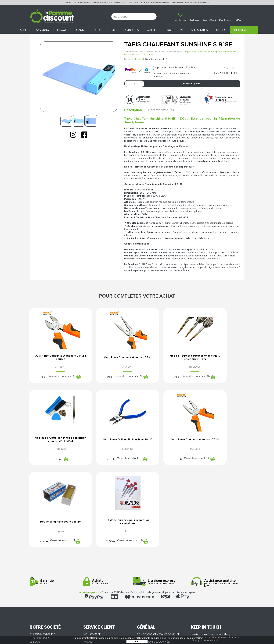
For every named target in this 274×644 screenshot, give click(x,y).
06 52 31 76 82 (146, 2)
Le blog (35, 565)
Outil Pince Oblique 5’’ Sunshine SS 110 (55, 444)
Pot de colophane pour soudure (165, 444)
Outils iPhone (176, 52)
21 (202, 464)
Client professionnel (98, 577)
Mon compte (92, 558)
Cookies (142, 569)
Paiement (90, 565)
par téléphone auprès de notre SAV (216, 507)
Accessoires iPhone (156, 52)
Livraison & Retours (97, 569)
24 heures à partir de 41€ (163, 505)
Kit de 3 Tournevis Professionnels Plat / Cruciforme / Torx (165, 359)
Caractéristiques (163, 110)
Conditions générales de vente (158, 558)
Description (133, 110)
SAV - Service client (96, 573)
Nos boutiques (40, 561)
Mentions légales (149, 561)
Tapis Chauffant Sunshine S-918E (178, 45)
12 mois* (55, 505)
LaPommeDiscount (134, 52)
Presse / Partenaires (151, 573)
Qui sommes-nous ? (42, 558)
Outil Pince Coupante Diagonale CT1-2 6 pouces (55, 358)
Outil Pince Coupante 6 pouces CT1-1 (110, 358)
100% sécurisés (109, 505)
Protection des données (154, 565)
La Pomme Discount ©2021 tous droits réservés (137, 626)
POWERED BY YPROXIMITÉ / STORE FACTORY (137, 631)
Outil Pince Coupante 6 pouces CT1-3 (110, 444)
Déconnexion (92, 561)
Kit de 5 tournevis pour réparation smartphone (220, 444)
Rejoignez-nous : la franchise (49, 569)
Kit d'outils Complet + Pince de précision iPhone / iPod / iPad (220, 358)
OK (137, 641)
